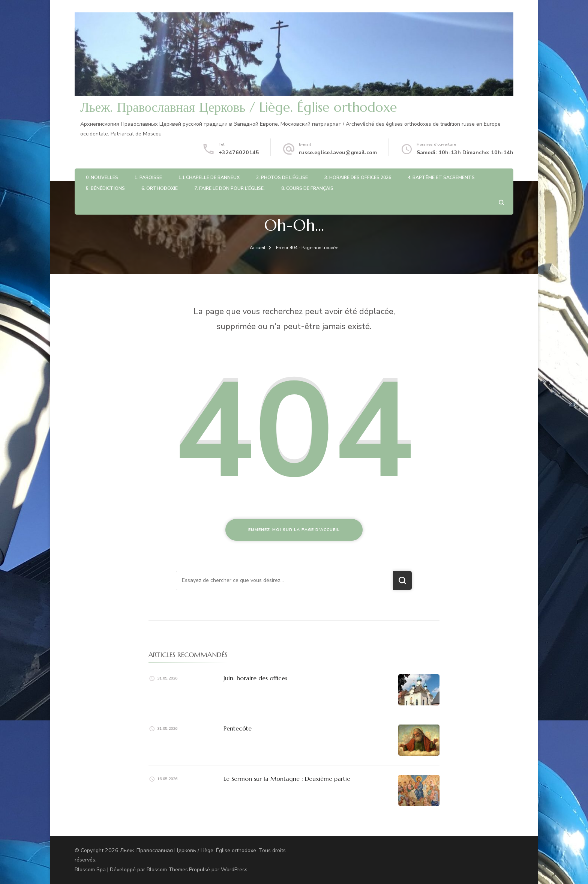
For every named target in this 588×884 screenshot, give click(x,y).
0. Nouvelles (102, 177)
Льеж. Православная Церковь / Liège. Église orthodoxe (239, 107)
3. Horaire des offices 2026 (358, 177)
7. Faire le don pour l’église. (229, 188)
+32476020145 (239, 153)
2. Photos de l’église (282, 177)
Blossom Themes (167, 870)
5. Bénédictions (105, 188)
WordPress (234, 870)
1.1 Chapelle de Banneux (209, 177)
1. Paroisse (148, 177)
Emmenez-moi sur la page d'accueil (294, 530)
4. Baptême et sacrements (441, 177)
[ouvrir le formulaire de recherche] (501, 202)
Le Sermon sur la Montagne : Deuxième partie (287, 779)
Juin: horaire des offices (255, 678)
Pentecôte (238, 728)
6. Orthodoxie (160, 188)
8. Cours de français (307, 188)
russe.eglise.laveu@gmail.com (338, 153)
